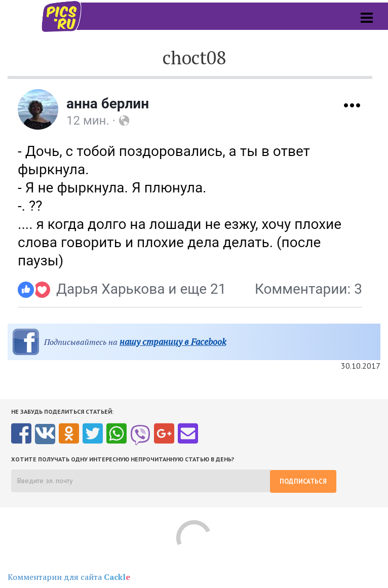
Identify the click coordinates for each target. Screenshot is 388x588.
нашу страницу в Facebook (173, 342)
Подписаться (303, 481)
